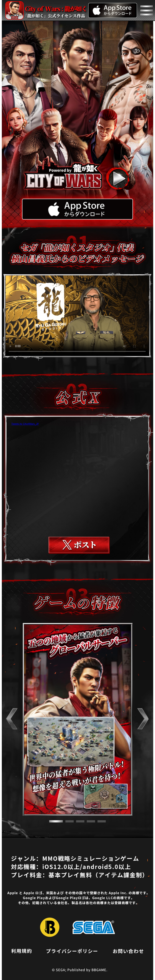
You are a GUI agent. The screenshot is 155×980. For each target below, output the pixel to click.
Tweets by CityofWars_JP (25, 424)
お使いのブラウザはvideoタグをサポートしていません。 (77, 316)
